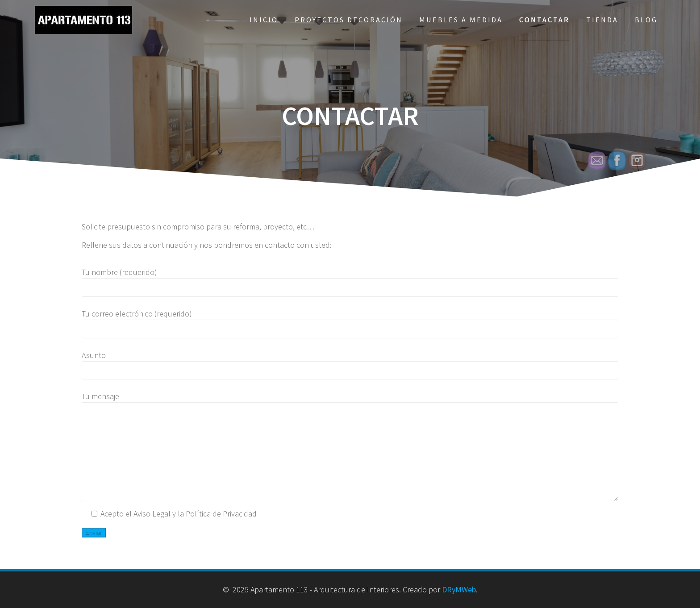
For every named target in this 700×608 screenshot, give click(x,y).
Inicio (264, 20)
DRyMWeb (459, 589)
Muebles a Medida (461, 20)
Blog (646, 20)
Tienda (602, 20)
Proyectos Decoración (349, 20)
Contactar (544, 20)
